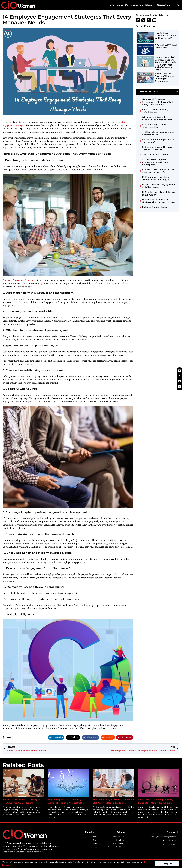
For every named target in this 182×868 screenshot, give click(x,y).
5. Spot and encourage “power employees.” (158, 141)
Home (111, 5)
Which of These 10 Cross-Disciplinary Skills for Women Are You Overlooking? (23, 803)
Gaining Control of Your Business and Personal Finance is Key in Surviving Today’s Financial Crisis (165, 63)
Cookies (6, 865)
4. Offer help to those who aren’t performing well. (159, 133)
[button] (179, 5)
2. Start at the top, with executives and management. (158, 118)
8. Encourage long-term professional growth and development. (155, 162)
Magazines (137, 5)
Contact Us (163, 5)
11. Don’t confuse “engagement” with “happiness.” (159, 186)
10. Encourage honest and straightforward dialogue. (156, 178)
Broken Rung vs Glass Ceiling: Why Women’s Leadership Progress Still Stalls (66, 803)
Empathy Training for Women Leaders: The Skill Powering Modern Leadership (111, 803)
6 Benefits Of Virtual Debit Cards (166, 46)
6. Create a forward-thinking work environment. (157, 148)
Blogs (150, 5)
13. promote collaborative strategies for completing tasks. (159, 201)
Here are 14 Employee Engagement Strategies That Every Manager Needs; (158, 102)
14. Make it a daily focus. (155, 207)
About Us (123, 5)
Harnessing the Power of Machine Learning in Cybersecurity (165, 77)
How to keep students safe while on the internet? (165, 35)
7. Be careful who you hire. (156, 155)
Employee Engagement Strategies (20, 280)
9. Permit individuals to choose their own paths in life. (158, 171)
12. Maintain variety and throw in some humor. (159, 193)
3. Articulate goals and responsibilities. (154, 126)
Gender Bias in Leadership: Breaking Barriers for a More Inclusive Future (155, 803)
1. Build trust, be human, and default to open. (157, 111)
